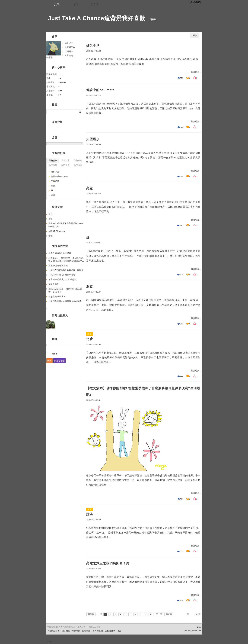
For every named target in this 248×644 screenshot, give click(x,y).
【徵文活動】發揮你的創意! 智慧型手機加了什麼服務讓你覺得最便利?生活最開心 (143, 391)
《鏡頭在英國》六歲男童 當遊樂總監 (65, 301)
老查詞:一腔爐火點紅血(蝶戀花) (63, 279)
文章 (57, 5)
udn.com (197, 631)
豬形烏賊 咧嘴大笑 (57, 297)
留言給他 (69, 56)
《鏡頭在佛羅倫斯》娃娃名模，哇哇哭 (66, 270)
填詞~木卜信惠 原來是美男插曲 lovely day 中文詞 (66, 225)
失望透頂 (93, 139)
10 (151, 614)
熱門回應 (65, 165)
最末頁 (169, 614)
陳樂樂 (49, 57)
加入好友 (69, 43)
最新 (195, 35)
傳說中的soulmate (100, 90)
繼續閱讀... (196, 72)
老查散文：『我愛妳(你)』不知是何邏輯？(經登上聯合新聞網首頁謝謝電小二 (66, 259)
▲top (199, 627)
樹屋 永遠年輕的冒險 (58, 266)
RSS (49, 361)
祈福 (51, 236)
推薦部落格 (70, 47)
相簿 (76, 5)
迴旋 (89, 287)
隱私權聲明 (110, 631)
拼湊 (89, 514)
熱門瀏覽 (53, 165)
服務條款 (86, 631)
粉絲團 (50, 642)
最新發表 (53, 160)
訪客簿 (95, 5)
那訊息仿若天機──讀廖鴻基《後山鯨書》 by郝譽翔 (65, 290)
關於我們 (66, 631)
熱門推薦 (78, 165)
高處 (89, 188)
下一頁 (159, 614)
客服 (119, 631)
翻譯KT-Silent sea (57, 231)
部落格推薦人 (60, 316)
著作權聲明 (98, 631)
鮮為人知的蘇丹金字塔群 (60, 253)
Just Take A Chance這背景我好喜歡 (97, 18)
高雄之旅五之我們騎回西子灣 (108, 563)
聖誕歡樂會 (54, 284)
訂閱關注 (69, 51)
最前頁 (91, 614)
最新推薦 (78, 160)
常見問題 (76, 631)
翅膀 (89, 339)
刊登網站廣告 (53, 631)
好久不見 (93, 46)
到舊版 (153, 20)
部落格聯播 (59, 361)
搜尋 (80, 112)
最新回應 (65, 160)
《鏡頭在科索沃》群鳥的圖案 (62, 275)
